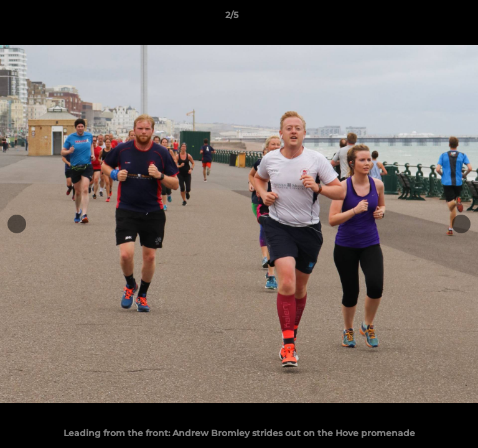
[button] (433, 18)
